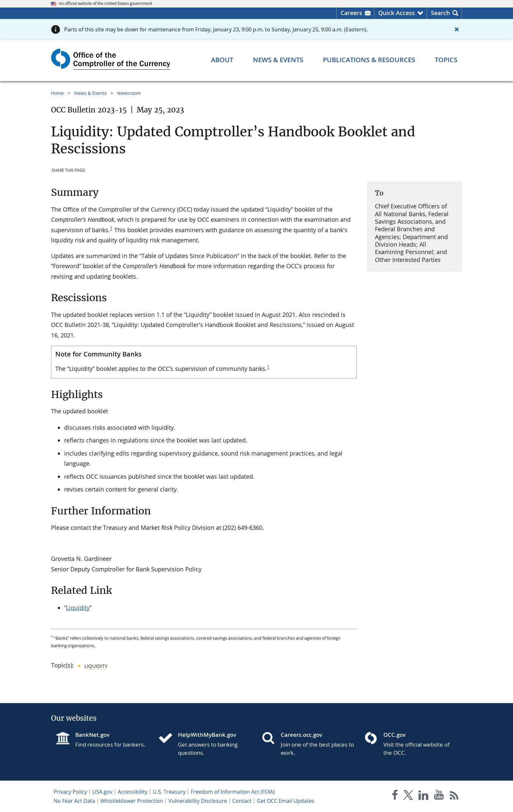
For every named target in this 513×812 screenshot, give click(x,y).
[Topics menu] (446, 60)
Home (57, 93)
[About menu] (222, 60)
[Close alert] (457, 29)
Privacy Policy (70, 792)
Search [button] (440, 13)
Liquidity (78, 608)
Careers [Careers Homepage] (351, 13)
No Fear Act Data (74, 801)
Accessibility (133, 792)
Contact (242, 801)
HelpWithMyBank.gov (207, 735)
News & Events (90, 93)
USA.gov (102, 792)
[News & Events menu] (278, 60)
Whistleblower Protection (132, 801)
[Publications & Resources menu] (369, 60)
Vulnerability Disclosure (198, 801)
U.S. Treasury (169, 792)
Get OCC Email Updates (286, 801)
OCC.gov (395, 735)
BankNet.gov (92, 735)
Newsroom (129, 93)
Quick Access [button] (397, 13)
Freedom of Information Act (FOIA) (233, 792)
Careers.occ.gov (301, 735)
